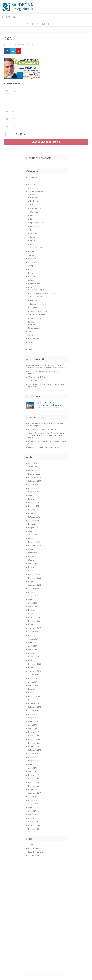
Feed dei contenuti (36, 848)
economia (32, 259)
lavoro (31, 273)
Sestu (33, 237)
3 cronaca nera (34, 181)
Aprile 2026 (33, 463)
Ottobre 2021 (34, 625)
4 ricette (32, 185)
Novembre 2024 (35, 510)
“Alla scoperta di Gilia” (37, 377)
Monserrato (35, 212)
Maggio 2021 (33, 643)
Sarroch (33, 230)
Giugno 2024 (33, 528)
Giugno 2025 (33, 492)
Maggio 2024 (33, 531)
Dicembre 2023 (34, 542)
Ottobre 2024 (34, 513)
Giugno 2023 (33, 557)
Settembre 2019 (35, 707)
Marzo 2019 (33, 729)
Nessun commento (46, 45)
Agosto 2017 (33, 797)
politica (31, 280)
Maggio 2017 (33, 808)
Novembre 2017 (34, 786)
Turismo (31, 350)
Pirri (32, 216)
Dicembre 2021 (34, 618)
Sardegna (32, 322)
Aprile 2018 (33, 768)
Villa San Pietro (36, 248)
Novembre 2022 (35, 578)
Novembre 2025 (35, 478)
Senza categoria (34, 328)
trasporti (32, 346)
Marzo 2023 (33, 564)
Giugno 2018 (33, 761)
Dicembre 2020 (34, 661)
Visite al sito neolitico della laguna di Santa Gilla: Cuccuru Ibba (47, 386)
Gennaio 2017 (33, 822)
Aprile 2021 (33, 646)
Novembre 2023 (34, 546)
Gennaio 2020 (34, 693)
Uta (32, 244)
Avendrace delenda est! (50, 430)
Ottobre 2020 (34, 668)
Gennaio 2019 (33, 736)
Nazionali (32, 277)
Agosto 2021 (33, 632)
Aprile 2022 (33, 603)
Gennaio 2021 (33, 657)
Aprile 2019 (33, 725)
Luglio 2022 (33, 592)
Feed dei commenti (36, 852)
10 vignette (33, 177)
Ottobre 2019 (34, 704)
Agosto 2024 (34, 521)
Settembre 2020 (35, 671)
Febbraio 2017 (34, 818)
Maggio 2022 (33, 600)
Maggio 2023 (33, 560)
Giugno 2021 (33, 639)
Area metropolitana (36, 192)
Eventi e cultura (36, 301)
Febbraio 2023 (34, 567)
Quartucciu (35, 226)
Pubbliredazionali (35, 284)
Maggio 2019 (33, 722)
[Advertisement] (46, 882)
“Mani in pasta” (34, 381)
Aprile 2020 (33, 682)
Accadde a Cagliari (37, 290)
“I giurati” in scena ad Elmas (48, 447)
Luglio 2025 (33, 488)
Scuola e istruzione (38, 315)
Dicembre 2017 (34, 782)
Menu (83, 4)
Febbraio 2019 (34, 732)
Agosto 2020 (34, 675)
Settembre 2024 (35, 517)
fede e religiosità (35, 262)
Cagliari (31, 252)
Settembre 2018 (35, 750)
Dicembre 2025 (34, 474)
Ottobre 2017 (34, 790)
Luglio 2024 (33, 524)
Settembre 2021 (35, 628)
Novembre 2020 (35, 664)
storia (31, 335)
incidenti (32, 269)
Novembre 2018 (34, 743)
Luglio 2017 (33, 800)
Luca (30, 442)
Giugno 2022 (33, 596)
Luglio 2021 (33, 635)
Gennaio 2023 (34, 571)
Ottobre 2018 (34, 747)
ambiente (32, 188)
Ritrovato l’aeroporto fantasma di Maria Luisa (47, 443)
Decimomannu (36, 201)
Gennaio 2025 (34, 503)
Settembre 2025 (35, 481)
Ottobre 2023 (34, 549)
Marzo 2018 (33, 772)
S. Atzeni (9, 45)
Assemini (34, 194)
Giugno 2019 (33, 718)
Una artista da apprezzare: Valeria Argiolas (46, 425)
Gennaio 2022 (34, 614)
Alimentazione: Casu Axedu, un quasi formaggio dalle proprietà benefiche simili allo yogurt (46, 436)
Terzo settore (36, 318)
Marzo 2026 (33, 467)
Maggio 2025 (33, 496)
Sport (31, 332)
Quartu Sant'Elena (37, 223)
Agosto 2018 (33, 754)
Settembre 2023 (35, 553)
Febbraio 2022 (34, 610)
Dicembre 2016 (34, 826)
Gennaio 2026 (34, 470)
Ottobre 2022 (34, 582)
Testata (31, 342)
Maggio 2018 (33, 765)
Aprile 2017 (33, 811)
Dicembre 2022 (34, 574)
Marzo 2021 (33, 650)
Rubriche (32, 287)
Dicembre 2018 (34, 739)
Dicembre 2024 (34, 506)
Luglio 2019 (33, 714)
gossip (31, 266)
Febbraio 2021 (34, 653)
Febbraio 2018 (34, 775)
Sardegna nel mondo (38, 308)
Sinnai (33, 241)
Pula (32, 219)
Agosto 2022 (33, 589)
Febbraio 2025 (34, 499)
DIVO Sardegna (36, 297)
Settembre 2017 (35, 793)
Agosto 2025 (33, 485)
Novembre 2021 (34, 621)
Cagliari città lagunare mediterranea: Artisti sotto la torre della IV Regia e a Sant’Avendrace (47, 367)
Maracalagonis (36, 209)
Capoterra (34, 198)
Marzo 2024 (33, 535)
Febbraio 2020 (34, 689)
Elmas (32, 205)
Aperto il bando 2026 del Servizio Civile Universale (44, 373)
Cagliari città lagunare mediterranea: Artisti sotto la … (50, 404)
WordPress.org (34, 856)
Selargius (34, 234)
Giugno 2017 (33, 804)
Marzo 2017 (33, 815)
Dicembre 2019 (34, 696)
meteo (33, 324)
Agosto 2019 (33, 711)
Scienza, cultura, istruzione (41, 311)
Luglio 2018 (33, 757)
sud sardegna (33, 339)
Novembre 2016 (34, 829)
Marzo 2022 (33, 607)
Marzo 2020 (33, 686)
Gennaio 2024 (34, 539)
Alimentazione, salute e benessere (44, 293)
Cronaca (31, 255)
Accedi (31, 845)
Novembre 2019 (34, 700)
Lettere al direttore (38, 304)
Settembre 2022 (35, 585)
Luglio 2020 (33, 678)
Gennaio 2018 (33, 779)
